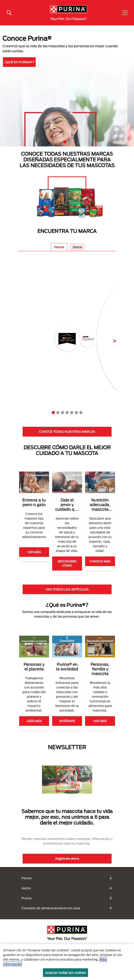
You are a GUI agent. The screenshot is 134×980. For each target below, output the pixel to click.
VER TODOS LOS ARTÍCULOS (67, 589)
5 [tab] (72, 413)
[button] (125, 13)
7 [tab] (81, 413)
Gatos (77, 247)
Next (112, 339)
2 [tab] (69, 142)
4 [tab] (67, 413)
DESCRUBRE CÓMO (67, 563)
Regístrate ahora (67, 859)
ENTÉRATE (67, 721)
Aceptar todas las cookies (65, 973)
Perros (59, 247)
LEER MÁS (34, 721)
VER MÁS (34, 552)
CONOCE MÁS (100, 561)
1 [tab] (65, 142)
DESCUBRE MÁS (25, 61)
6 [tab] (76, 413)
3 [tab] (62, 413)
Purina (26, 898)
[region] (67, 962)
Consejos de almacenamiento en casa (51, 908)
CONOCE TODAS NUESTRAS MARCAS (67, 432)
